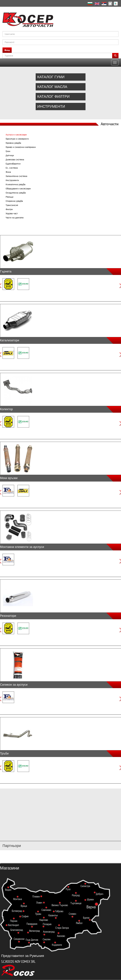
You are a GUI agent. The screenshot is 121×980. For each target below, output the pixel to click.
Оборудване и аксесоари (18, 188)
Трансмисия (12, 205)
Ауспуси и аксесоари (16, 135)
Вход (7, 50)
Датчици (10, 155)
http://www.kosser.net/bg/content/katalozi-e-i (60, 809)
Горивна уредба (13, 143)
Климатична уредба (15, 184)
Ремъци (9, 197)
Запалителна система (16, 176)
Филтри (9, 209)
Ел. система (12, 168)
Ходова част (12, 213)
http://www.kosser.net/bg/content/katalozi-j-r (60, 818)
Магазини (10, 868)
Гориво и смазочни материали (21, 147)
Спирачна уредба (14, 201)
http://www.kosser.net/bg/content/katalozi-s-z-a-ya (60, 828)
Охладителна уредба (16, 193)
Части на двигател (15, 218)
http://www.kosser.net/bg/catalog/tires (60, 77)
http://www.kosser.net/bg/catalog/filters (60, 97)
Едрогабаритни (13, 164)
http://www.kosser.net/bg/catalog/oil (60, 87)
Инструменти (12, 180)
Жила (8, 172)
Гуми (8, 151)
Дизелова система (15, 159)
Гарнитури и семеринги (17, 139)
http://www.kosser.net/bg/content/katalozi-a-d (60, 799)
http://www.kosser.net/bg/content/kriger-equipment (60, 107)
